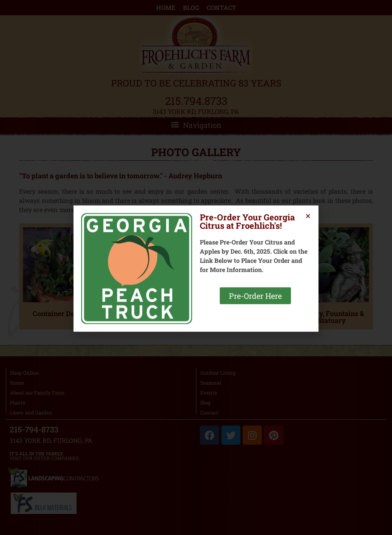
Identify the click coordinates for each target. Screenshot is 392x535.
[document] (196, 267)
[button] (308, 221)
